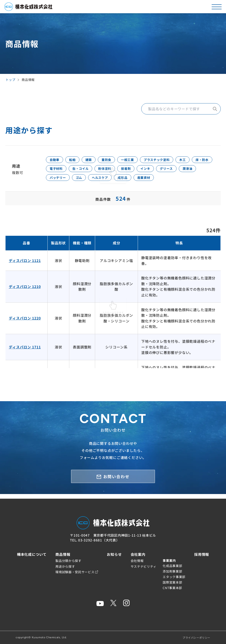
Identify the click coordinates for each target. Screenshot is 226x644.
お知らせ (114, 554)
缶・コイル (112, 171)
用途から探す (65, 566)
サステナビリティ (144, 566)
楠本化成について (32, 554)
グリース (58, 181)
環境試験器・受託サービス (77, 572)
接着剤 (165, 171)
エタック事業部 (174, 577)
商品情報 (63, 554)
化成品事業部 (172, 566)
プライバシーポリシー (196, 637)
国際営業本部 (172, 582)
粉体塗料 (140, 171)
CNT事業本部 (172, 588)
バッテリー (109, 181)
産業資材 (208, 181)
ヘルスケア (158, 181)
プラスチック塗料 (175, 160)
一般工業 (141, 160)
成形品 (184, 181)
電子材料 (84, 171)
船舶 (77, 160)
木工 (205, 160)
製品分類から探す (68, 561)
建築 (96, 160)
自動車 (56, 160)
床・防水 (58, 171)
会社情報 (137, 561)
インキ (188, 171)
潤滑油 (82, 181)
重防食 (117, 160)
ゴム (133, 181)
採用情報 (202, 554)
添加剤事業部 (172, 571)
